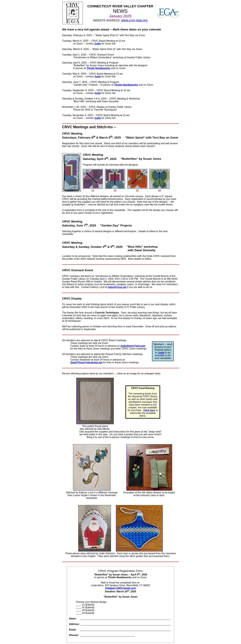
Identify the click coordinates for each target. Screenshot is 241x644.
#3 (137, 180)
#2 (115, 180)
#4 (159, 180)
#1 (93, 180)
